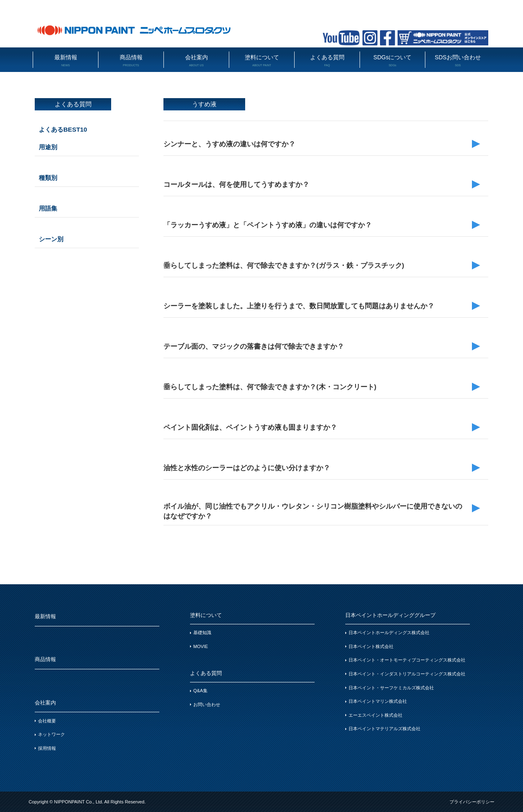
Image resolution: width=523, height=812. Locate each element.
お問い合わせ (207, 704)
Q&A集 (200, 691)
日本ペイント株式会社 (371, 646)
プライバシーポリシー (472, 802)
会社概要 (47, 721)
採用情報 (47, 748)
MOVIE (201, 646)
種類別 (48, 178)
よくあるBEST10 (63, 129)
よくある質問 (327, 61)
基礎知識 (202, 633)
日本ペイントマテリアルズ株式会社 (384, 729)
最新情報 (66, 61)
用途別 (48, 147)
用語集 (48, 208)
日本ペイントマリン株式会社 (378, 701)
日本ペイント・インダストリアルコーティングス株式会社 (407, 674)
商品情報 (131, 61)
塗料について (262, 61)
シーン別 (51, 239)
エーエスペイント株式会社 (375, 715)
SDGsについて (392, 61)
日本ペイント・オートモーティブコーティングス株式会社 (407, 660)
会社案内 (196, 61)
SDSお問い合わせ (458, 61)
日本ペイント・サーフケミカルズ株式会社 (391, 688)
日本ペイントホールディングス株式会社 (389, 633)
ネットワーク (51, 734)
